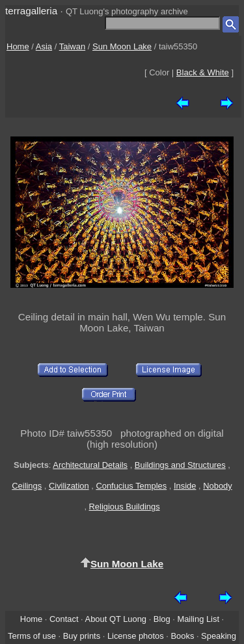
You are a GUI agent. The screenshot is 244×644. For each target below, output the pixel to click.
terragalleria (31, 11)
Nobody (218, 486)
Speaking (219, 636)
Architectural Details (90, 465)
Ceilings (27, 486)
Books (182, 636)
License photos (136, 636)
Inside (185, 486)
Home (18, 46)
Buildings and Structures (180, 465)
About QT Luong (116, 619)
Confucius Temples (131, 486)
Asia (44, 46)
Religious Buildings (125, 507)
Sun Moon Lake (122, 46)
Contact (64, 619)
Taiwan (72, 46)
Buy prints (82, 636)
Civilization (69, 486)
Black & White (203, 72)
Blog (162, 619)
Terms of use (32, 636)
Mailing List (198, 619)
